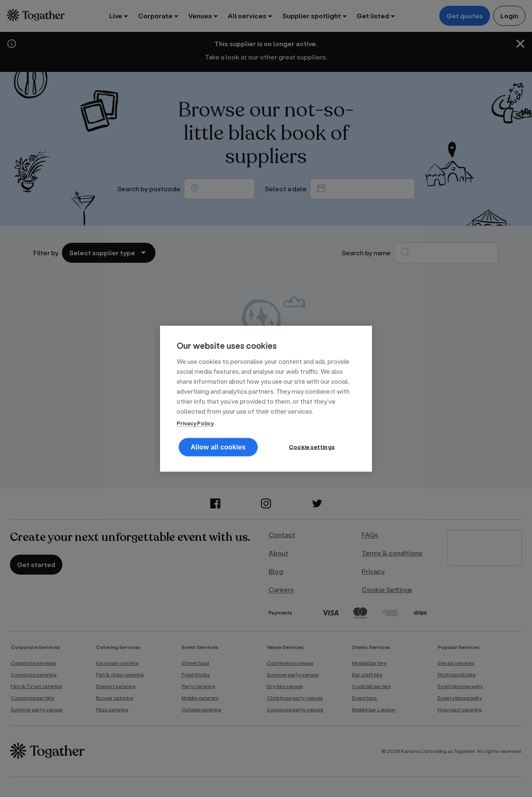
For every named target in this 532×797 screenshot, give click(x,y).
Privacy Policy (195, 423)
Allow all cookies (218, 447)
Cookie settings (312, 447)
